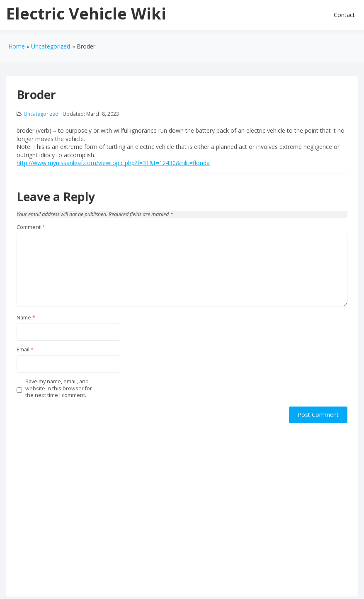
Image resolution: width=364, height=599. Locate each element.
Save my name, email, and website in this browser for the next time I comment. (59, 388)
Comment (31, 227)
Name (26, 318)
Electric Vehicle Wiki (86, 13)
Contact (344, 15)
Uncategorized (41, 114)
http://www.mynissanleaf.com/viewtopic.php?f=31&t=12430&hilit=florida (113, 163)
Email (25, 350)
